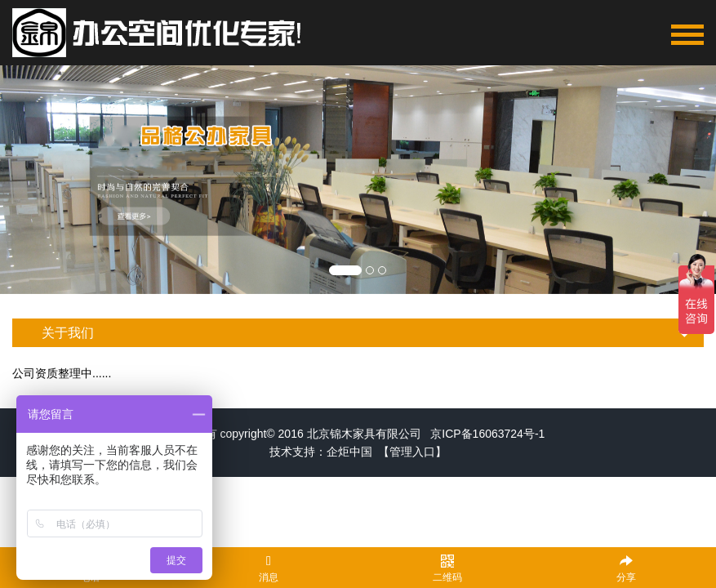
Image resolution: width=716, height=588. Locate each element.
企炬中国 (349, 452)
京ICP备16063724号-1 (487, 434)
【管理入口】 (412, 452)
